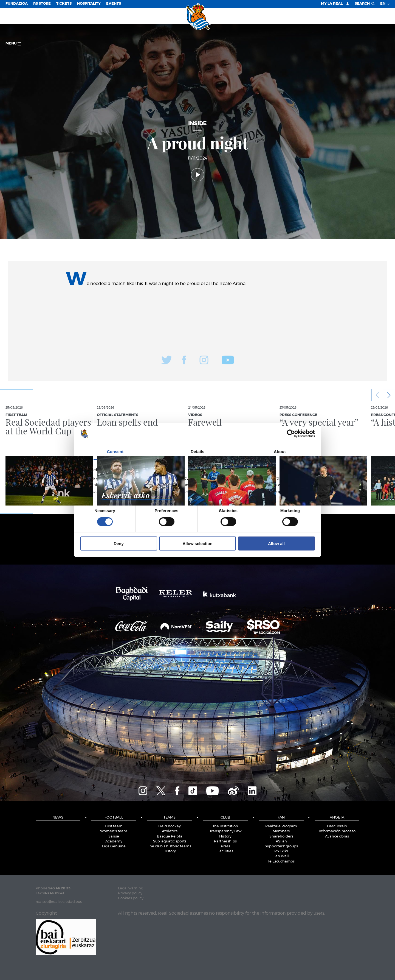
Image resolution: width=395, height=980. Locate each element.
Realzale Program (281, 826)
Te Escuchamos (281, 862)
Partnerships (225, 841)
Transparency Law (225, 831)
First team (114, 826)
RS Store (42, 4)
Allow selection (197, 544)
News (58, 818)
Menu (13, 44)
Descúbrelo (337, 826)
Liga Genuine (114, 846)
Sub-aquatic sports (170, 841)
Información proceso (337, 831)
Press (225, 846)
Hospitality (89, 4)
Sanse (114, 837)
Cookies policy (131, 898)
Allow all (276, 544)
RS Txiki (281, 851)
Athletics (170, 831)
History (170, 851)
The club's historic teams (170, 846)
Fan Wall (281, 856)
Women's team (114, 831)
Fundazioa (17, 4)
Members (281, 831)
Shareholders (281, 837)
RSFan (281, 841)
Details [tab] (198, 452)
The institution (225, 826)
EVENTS (114, 4)
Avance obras (337, 837)
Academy (114, 841)
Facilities (225, 851)
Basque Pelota (170, 837)
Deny (119, 544)
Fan (281, 818)
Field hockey (170, 826)
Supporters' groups (281, 846)
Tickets (64, 4)
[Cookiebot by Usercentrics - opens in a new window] (291, 434)
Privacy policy (130, 893)
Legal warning (131, 888)
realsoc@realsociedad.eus (59, 902)
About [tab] (280, 452)
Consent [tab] (115, 452)
